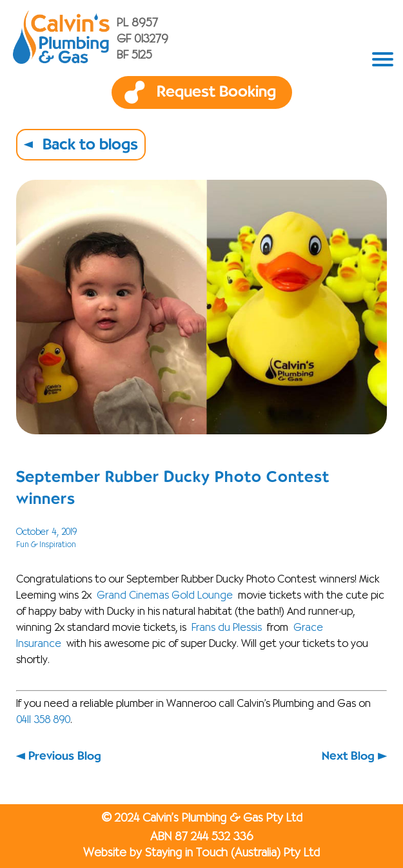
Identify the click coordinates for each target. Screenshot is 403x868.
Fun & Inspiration (46, 545)
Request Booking (216, 92)
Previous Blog (65, 756)
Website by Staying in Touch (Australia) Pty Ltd (201, 853)
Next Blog (348, 756)
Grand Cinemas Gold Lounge (165, 596)
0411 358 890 (43, 720)
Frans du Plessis (227, 628)
